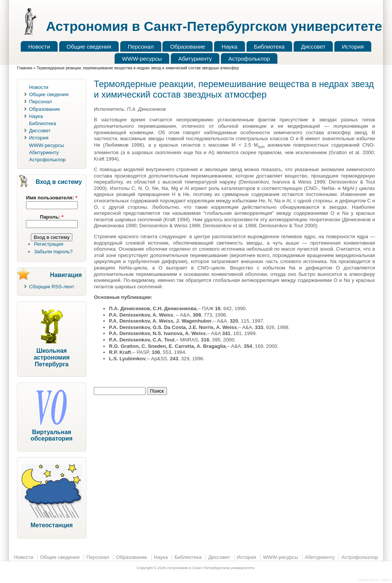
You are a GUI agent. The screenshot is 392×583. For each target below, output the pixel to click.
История (353, 47)
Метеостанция (52, 525)
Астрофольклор (249, 59)
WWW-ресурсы (142, 59)
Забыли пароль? (53, 252)
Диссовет (313, 47)
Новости (39, 47)
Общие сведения (89, 47)
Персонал (141, 47)
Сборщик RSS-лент (52, 287)
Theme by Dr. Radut (374, 580)
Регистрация (49, 244)
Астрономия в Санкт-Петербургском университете (214, 26)
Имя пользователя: (52, 198)
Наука (230, 47)
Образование (188, 47)
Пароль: (52, 217)
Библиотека (269, 47)
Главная (24, 68)
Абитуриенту (195, 59)
